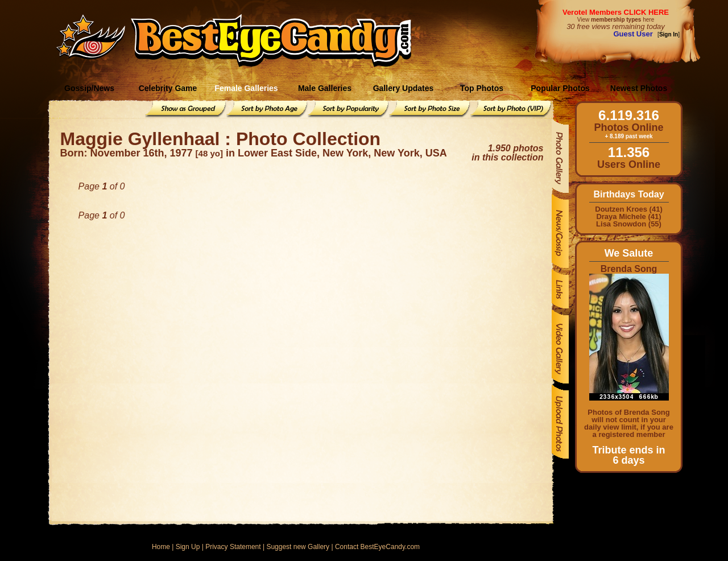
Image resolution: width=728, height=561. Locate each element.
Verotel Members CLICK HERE (616, 12)
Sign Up (188, 547)
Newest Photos (639, 88)
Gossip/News (89, 88)
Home (161, 547)
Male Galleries (325, 88)
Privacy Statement (233, 547)
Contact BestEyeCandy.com (377, 547)
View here (616, 20)
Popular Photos (560, 88)
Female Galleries (246, 88)
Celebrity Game (168, 88)
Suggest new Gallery (298, 547)
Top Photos (482, 88)
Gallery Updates (404, 88)
